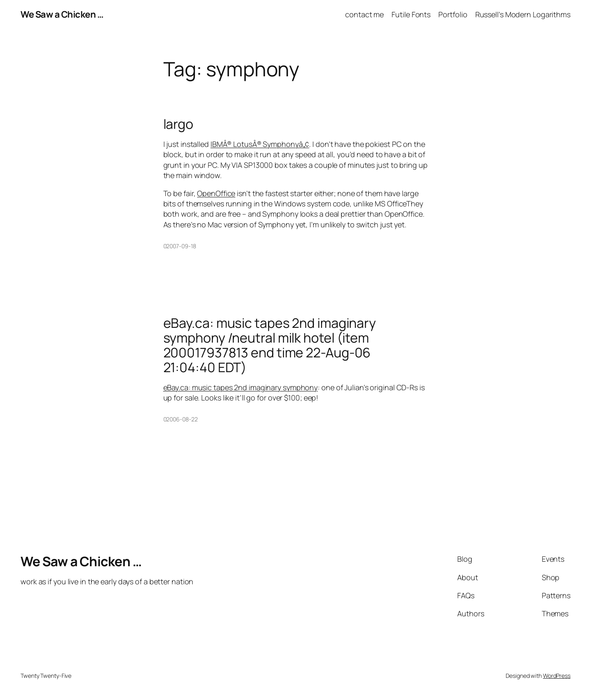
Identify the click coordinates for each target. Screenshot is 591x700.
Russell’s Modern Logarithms (523, 14)
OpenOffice (216, 193)
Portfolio (453, 14)
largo (179, 124)
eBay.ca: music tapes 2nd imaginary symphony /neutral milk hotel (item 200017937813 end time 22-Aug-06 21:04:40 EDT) (270, 345)
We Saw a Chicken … (62, 14)
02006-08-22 (181, 419)
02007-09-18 (180, 246)
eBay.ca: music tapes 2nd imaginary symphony (241, 387)
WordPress (557, 676)
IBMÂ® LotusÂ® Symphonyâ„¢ (260, 144)
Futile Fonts (411, 14)
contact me (364, 14)
